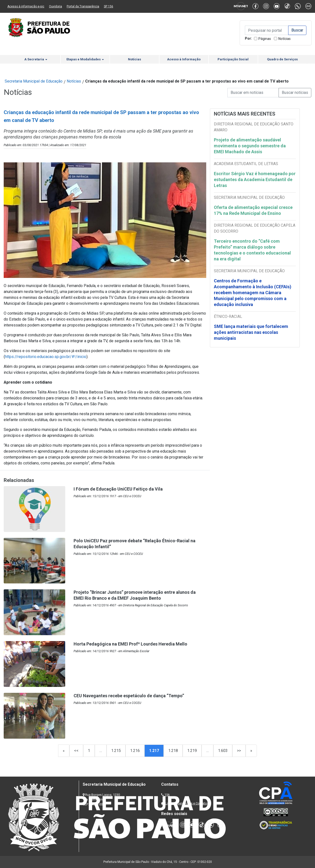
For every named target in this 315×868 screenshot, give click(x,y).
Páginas (265, 39)
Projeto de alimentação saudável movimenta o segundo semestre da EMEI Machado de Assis (250, 146)
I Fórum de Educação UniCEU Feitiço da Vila (118, 489)
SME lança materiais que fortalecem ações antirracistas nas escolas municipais (251, 332)
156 (167, 795)
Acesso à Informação (184, 59)
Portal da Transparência (83, 6)
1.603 (223, 751)
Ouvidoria (55, 6)
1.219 (192, 751)
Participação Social (233, 59)
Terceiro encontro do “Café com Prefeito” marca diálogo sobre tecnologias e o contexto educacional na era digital (252, 250)
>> (239, 751)
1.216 (135, 751)
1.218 (173, 751)
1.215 (116, 751)
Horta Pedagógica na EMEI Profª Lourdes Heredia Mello (130, 644)
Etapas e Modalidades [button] (85, 59)
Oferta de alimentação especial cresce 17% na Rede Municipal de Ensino (253, 210)
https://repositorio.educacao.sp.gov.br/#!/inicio (46, 357)
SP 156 (109, 6)
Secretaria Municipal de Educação (34, 81)
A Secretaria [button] (36, 59)
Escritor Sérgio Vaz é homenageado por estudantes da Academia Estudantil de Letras (255, 179)
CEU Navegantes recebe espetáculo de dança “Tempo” (129, 696)
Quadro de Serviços (282, 59)
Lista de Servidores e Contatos (187, 803)
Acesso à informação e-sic (26, 6)
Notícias (284, 39)
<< (76, 751)
